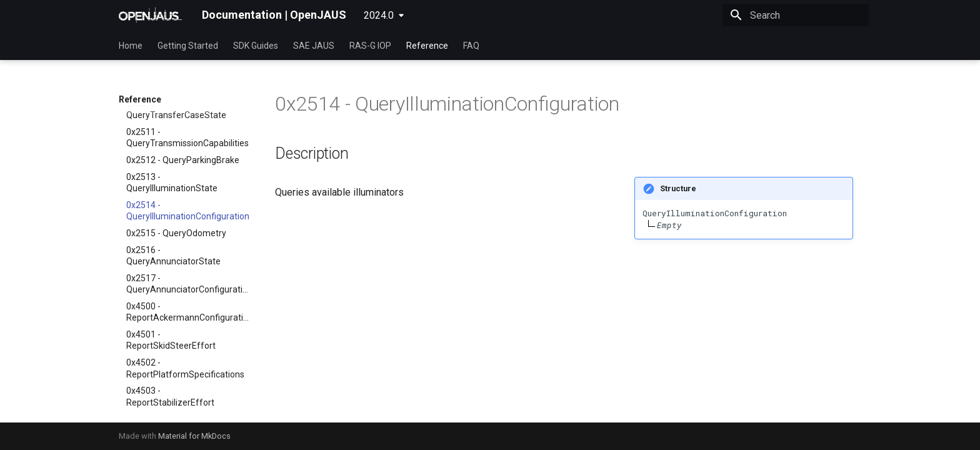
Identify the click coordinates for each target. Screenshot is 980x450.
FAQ (471, 46)
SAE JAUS (314, 46)
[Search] (796, 15)
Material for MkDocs (194, 436)
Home (131, 46)
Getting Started (188, 46)
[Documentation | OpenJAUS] (150, 15)
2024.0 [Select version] (379, 15)
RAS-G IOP (370, 46)
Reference (427, 46)
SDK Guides (256, 46)
